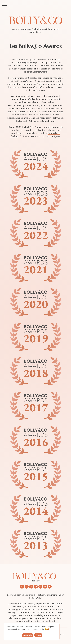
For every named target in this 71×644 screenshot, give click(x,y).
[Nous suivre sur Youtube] (40, 587)
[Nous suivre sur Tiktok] (50, 587)
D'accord (38, 635)
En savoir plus (28, 635)
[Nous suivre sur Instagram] (27, 587)
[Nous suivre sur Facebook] (22, 587)
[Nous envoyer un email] (45, 587)
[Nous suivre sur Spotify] (36, 587)
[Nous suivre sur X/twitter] (31, 587)
